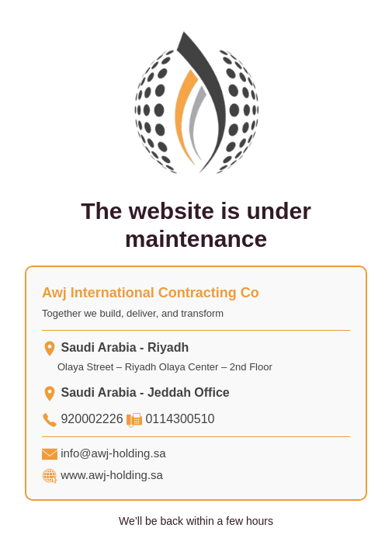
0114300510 (180, 419)
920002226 (92, 419)
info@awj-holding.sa (113, 453)
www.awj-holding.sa (112, 475)
